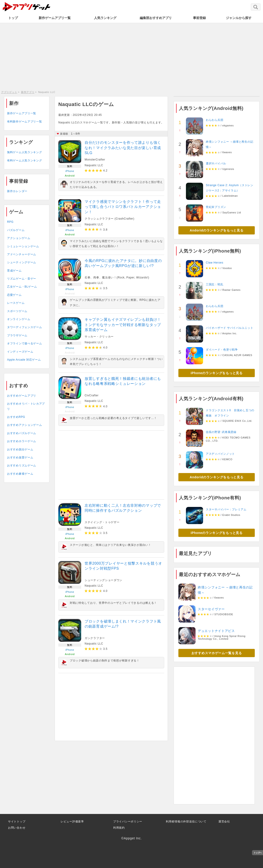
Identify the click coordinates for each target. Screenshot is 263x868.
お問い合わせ (17, 828)
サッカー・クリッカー (99, 337)
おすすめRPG (16, 417)
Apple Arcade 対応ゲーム (24, 360)
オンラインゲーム (19, 319)
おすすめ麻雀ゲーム (20, 474)
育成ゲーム (14, 271)
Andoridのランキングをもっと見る (217, 230)
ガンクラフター (95, 638)
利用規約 (119, 828)
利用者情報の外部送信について (186, 822)
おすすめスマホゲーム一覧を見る (217, 653)
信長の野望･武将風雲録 (221, 432)
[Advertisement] (131, 56)
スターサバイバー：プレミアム (226, 509)
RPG (10, 222)
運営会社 (224, 822)
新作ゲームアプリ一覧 (55, 18)
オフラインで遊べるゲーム (24, 343)
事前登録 (199, 18)
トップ (13, 18)
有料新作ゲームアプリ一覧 (24, 122)
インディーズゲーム (20, 352)
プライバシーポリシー (128, 822)
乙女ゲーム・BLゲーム (22, 287)
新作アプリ (28, 92)
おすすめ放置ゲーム (20, 457)
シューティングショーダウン (103, 580)
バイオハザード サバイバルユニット (229, 328)
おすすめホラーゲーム (22, 441)
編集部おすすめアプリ (156, 18)
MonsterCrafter (95, 160)
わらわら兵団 (215, 120)
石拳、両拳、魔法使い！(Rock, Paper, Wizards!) (117, 278)
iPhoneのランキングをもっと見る (216, 373)
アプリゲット (9, 92)
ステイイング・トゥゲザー (102, 522)
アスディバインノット (220, 454)
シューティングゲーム (22, 262)
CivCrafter (92, 395)
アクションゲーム (19, 238)
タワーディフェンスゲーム (24, 327)
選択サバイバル (216, 163)
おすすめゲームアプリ (22, 396)
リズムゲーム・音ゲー (22, 279)
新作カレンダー (17, 191)
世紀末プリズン (216, 207)
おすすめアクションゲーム (24, 425)
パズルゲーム (16, 230)
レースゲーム (16, 303)
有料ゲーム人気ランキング (24, 161)
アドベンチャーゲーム (22, 254)
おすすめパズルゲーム (22, 433)
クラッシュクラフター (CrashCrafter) (110, 219)
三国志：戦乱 (215, 284)
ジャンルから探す (239, 18)
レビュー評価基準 (72, 822)
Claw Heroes (215, 263)
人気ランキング (105, 18)
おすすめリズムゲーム (22, 465)
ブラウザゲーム (17, 335)
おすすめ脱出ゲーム (20, 449)
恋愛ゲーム (14, 295)
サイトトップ (17, 822)
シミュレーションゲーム (23, 246)
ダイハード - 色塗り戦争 (222, 350)
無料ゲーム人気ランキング (24, 152)
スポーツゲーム (17, 311)
